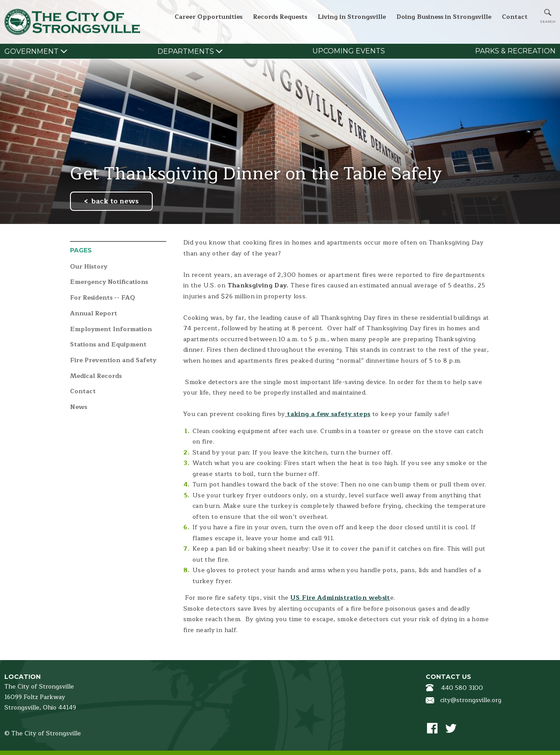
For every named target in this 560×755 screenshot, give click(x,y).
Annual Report (94, 314)
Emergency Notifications (109, 282)
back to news (115, 201)
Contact (515, 17)
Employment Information (111, 330)
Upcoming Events (349, 51)
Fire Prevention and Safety (113, 361)
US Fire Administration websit (340, 598)
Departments (186, 51)
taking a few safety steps (328, 414)
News (79, 407)
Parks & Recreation (515, 51)
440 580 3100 (462, 688)
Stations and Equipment (108, 345)
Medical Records (96, 376)
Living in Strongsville (352, 17)
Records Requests (280, 17)
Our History (89, 267)
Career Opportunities (208, 17)
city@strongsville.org (471, 700)
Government (31, 51)
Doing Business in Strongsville (444, 17)
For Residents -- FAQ (103, 298)
